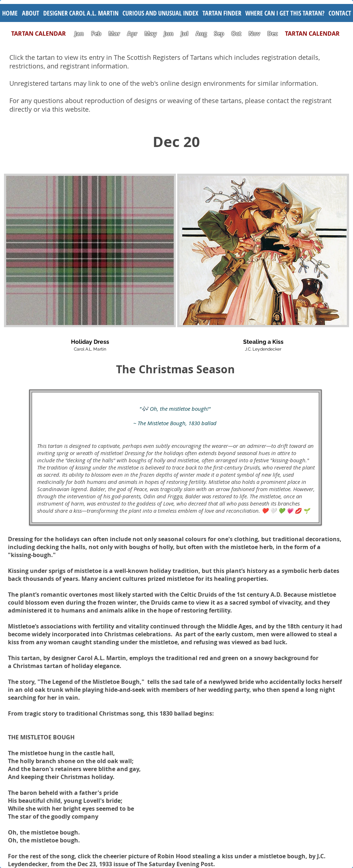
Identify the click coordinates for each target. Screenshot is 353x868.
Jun (169, 34)
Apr (132, 34)
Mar (114, 34)
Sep (219, 34)
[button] (160, 13)
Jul (185, 34)
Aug (201, 34)
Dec (272, 34)
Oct (237, 34)
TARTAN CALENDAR (42, 34)
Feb (96, 34)
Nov (254, 34)
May (151, 34)
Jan (79, 34)
